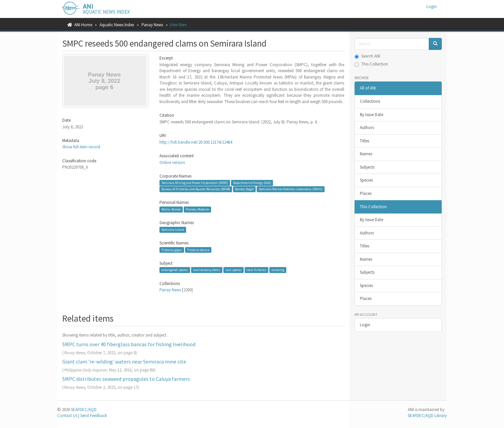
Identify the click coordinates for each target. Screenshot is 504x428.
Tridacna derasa (198, 250)
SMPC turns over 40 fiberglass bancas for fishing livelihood (129, 344)
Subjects (367, 167)
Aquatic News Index (117, 25)
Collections (370, 101)
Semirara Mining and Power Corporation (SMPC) (195, 183)
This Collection (371, 64)
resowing (278, 270)
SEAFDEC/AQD (84, 410)
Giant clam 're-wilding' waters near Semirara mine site (124, 361)
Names (366, 154)
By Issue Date (372, 115)
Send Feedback (94, 416)
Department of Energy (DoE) (252, 183)
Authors (367, 128)
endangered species (175, 270)
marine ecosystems (207, 270)
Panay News (152, 25)
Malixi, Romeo (171, 209)
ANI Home (83, 25)
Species (366, 180)
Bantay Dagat (244, 189)
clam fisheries (256, 270)
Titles (365, 141)
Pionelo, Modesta (197, 209)
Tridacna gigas (172, 250)
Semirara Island (173, 230)
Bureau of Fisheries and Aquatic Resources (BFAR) (196, 189)
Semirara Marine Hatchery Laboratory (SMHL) (291, 189)
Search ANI (367, 56)
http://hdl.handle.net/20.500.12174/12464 (196, 142)
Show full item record (81, 147)
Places (366, 193)
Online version (172, 162)
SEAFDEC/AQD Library (427, 416)
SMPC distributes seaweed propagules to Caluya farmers (126, 379)
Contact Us (67, 416)
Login (365, 325)
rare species (234, 270)
